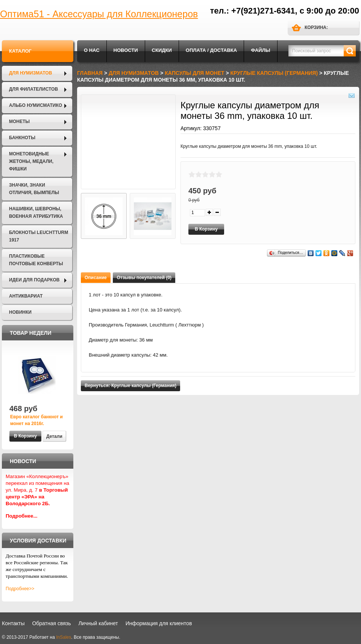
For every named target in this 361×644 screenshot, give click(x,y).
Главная (90, 73)
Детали (54, 436)
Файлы (260, 50)
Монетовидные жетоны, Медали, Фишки (31, 161)
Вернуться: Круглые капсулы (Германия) (130, 386)
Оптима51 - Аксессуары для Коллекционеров (99, 14)
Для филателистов (33, 89)
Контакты (13, 623)
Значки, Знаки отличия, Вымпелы (34, 189)
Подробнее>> (20, 589)
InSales (64, 637)
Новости (126, 50)
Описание (96, 278)
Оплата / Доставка (211, 50)
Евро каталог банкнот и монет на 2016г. (36, 420)
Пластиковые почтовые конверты (36, 260)
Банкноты (22, 138)
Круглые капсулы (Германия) (274, 73)
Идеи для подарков (34, 280)
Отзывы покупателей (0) (144, 278)
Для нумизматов (30, 73)
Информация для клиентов (159, 623)
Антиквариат (26, 296)
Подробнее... (22, 516)
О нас (92, 50)
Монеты (19, 122)
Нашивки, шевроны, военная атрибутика (36, 213)
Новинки (20, 312)
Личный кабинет (98, 623)
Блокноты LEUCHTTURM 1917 (39, 236)
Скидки (162, 50)
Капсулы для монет (194, 73)
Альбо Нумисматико (36, 105)
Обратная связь (51, 623)
